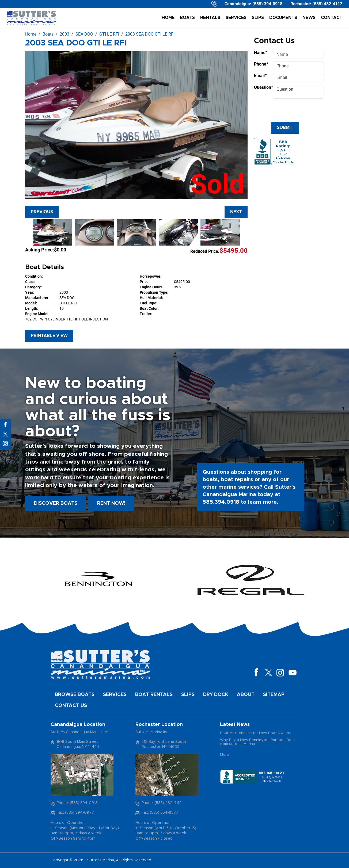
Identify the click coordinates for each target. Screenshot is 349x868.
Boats (187, 18)
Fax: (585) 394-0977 (75, 813)
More (225, 755)
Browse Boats (75, 695)
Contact (332, 18)
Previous (42, 212)
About (246, 695)
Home (168, 18)
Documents (283, 18)
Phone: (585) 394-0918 (77, 803)
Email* (260, 76)
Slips (258, 18)
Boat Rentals (154, 695)
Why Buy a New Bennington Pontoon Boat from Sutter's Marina (257, 742)
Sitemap (274, 695)
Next (236, 212)
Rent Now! (111, 503)
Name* (261, 53)
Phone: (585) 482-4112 (162, 803)
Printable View (49, 336)
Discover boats (56, 503)
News (309, 18)
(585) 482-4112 (327, 4)
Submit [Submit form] (285, 128)
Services (236, 18)
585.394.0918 (221, 502)
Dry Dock (216, 695)
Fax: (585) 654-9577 (160, 813)
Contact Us (71, 706)
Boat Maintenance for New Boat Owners (256, 733)
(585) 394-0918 (267, 4)
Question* (262, 87)
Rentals (210, 18)
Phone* (261, 64)
